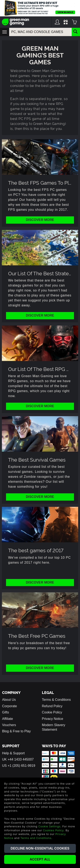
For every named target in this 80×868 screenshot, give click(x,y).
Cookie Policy (52, 712)
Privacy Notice (52, 719)
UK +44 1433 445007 (18, 759)
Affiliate (7, 719)
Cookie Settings (49, 826)
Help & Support (13, 753)
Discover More (40, 220)
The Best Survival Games (37, 459)
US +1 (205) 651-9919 (19, 766)
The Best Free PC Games (37, 636)
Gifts (6, 712)
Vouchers (9, 725)
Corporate (9, 706)
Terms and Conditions (36, 838)
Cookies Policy (53, 830)
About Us (9, 700)
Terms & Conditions (56, 700)
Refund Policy (52, 706)
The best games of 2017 (36, 550)
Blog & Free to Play (16, 731)
